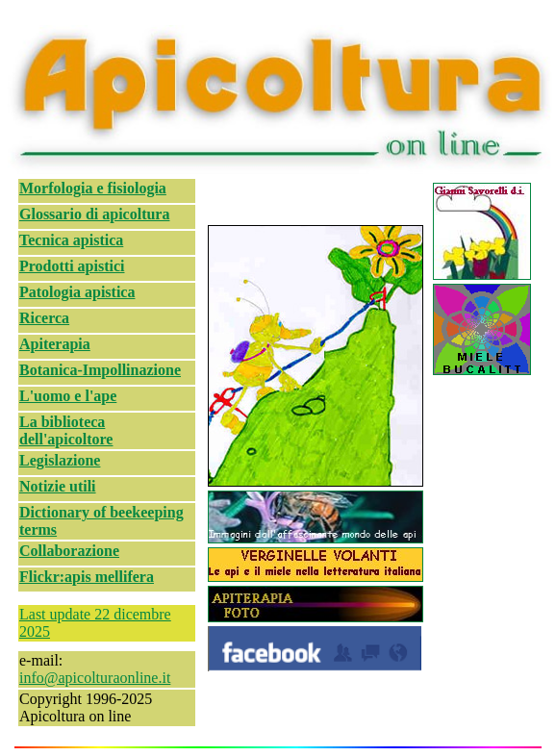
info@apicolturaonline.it (95, 678)
